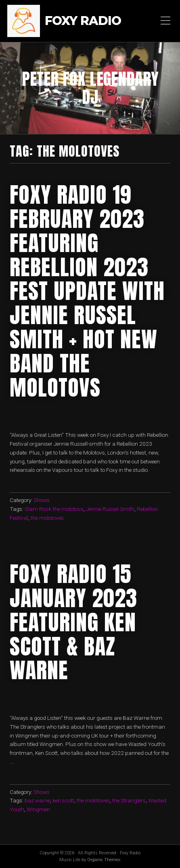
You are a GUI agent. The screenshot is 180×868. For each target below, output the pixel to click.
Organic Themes (104, 860)
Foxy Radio (83, 21)
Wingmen (38, 809)
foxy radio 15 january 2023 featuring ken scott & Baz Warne (73, 622)
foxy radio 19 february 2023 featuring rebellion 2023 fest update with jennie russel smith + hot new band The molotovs (87, 291)
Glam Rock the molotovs (54, 509)
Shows (42, 500)
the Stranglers (129, 800)
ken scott (63, 800)
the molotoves (47, 518)
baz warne (37, 800)
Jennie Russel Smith (110, 509)
